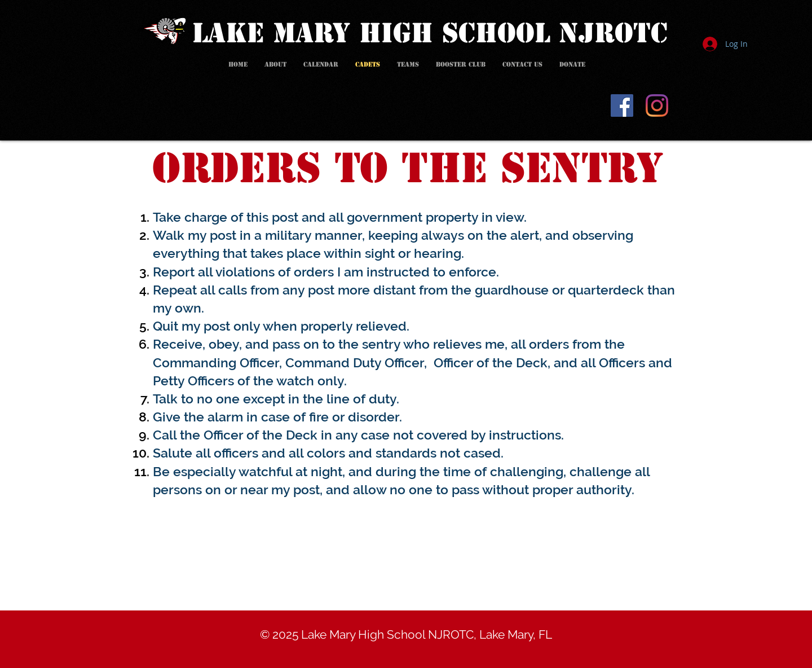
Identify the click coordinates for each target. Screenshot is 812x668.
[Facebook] (622, 106)
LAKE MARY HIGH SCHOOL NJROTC (430, 33)
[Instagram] (657, 106)
